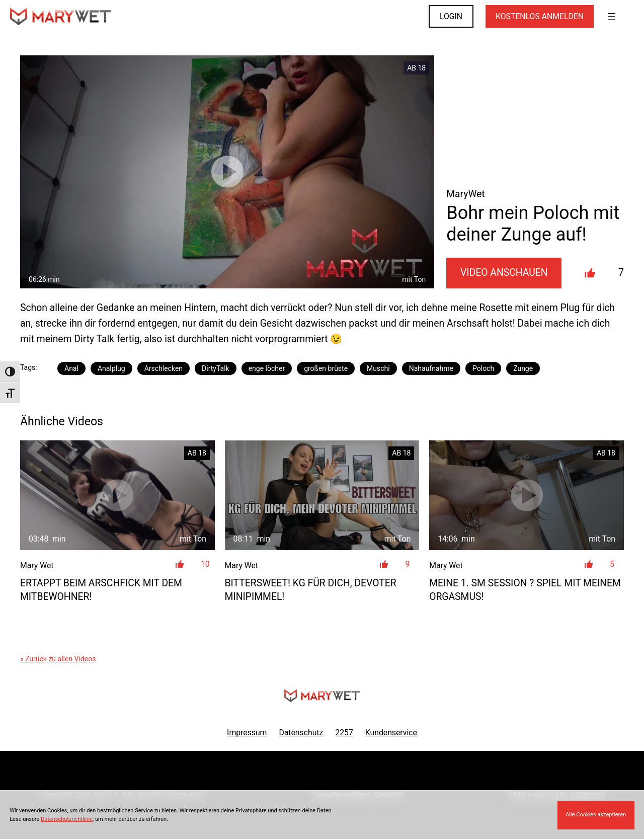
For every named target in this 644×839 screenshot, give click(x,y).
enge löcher (267, 368)
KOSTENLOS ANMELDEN (540, 16)
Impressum (247, 733)
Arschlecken (164, 368)
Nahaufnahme (431, 368)
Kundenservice (391, 733)
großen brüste (326, 368)
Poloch (483, 368)
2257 (344, 733)
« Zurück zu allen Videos (58, 659)
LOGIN (451, 16)
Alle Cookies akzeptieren (596, 815)
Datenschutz (301, 733)
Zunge (523, 368)
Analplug (111, 368)
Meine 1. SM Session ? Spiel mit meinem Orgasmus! (525, 590)
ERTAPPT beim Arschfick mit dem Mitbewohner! (101, 590)
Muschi (378, 368)
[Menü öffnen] (612, 17)
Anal (71, 368)
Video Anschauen (504, 273)
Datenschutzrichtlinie (67, 819)
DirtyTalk (216, 368)
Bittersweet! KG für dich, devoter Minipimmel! (311, 590)
